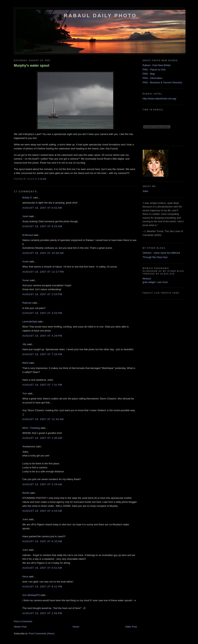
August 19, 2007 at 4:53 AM (42, 511)
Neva (25, 577)
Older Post (131, 627)
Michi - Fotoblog (31, 428)
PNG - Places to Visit (154, 70)
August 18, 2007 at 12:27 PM (43, 272)
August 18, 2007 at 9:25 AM (42, 226)
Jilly (24, 344)
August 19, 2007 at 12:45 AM (43, 419)
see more (163, 282)
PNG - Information (152, 78)
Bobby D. (27, 198)
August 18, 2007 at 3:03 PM (42, 313)
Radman (27, 303)
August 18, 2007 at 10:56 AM (43, 253)
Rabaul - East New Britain (157, 65)
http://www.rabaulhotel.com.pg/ (159, 99)
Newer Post (20, 627)
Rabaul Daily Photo (100, 16)
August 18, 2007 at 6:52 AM (42, 208)
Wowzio (147, 279)
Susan (26, 280)
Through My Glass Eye (155, 257)
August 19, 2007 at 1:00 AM (42, 438)
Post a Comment (23, 621)
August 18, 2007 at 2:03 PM (42, 294)
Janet (25, 216)
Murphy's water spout (32, 65)
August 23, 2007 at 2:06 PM (42, 613)
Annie (25, 262)
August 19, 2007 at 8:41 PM (42, 587)
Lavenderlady (30, 322)
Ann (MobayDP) (31, 595)
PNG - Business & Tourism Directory (162, 82)
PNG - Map (149, 74)
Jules (25, 519)
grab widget (149, 282)
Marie (25, 363)
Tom (25, 393)
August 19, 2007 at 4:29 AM (42, 484)
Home (76, 627)
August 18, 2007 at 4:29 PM (42, 336)
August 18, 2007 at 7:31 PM (42, 385)
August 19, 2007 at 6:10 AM (42, 541)
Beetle (26, 493)
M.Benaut (28, 235)
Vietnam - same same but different (161, 253)
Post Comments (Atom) (42, 633)
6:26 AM (42, 179)
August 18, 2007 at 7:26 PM (42, 354)
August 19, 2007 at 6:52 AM (42, 568)
